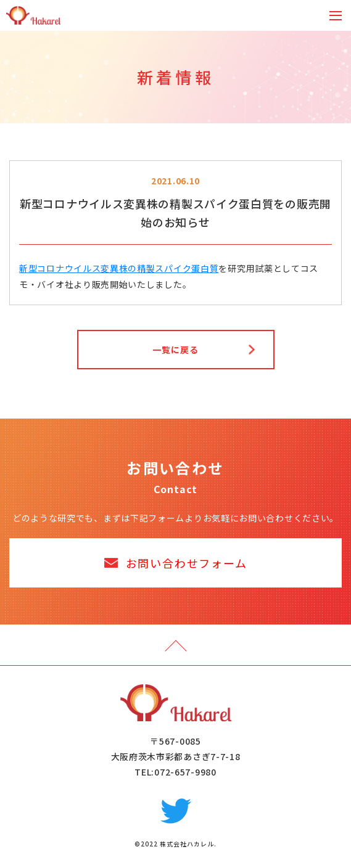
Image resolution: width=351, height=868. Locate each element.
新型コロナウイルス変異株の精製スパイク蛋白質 (119, 268)
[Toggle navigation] (336, 16)
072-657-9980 (185, 772)
